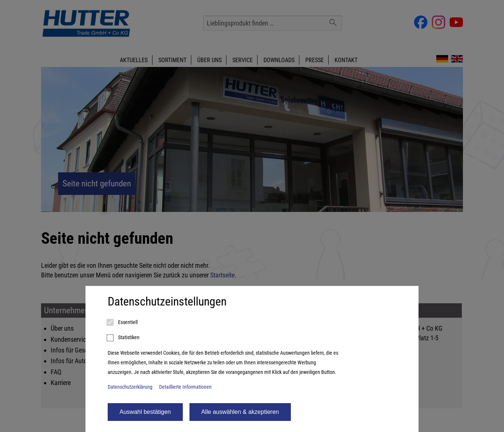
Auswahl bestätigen (145, 412)
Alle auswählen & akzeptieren (240, 412)
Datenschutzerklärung (130, 387)
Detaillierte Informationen (185, 387)
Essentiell (123, 323)
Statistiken (124, 338)
